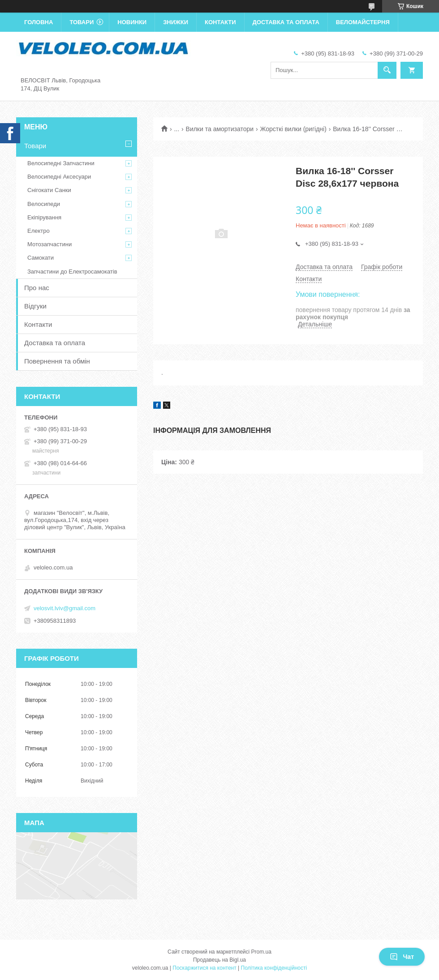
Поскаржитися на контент (204, 968)
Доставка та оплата (286, 22)
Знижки (176, 22)
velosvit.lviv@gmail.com (65, 608)
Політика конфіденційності (274, 968)
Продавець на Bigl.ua (219, 960)
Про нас (37, 288)
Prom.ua (261, 952)
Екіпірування (44, 217)
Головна (39, 22)
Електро (39, 231)
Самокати (41, 258)
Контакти (220, 22)
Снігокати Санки (49, 190)
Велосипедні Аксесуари (59, 177)
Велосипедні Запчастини (61, 163)
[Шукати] (387, 70)
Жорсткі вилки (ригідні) (293, 129)
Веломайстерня (363, 22)
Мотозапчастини (49, 244)
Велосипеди (44, 204)
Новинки (132, 22)
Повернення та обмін (57, 361)
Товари (82, 22)
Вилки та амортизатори (220, 129)
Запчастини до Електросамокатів (72, 272)
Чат (402, 957)
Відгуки (35, 306)
